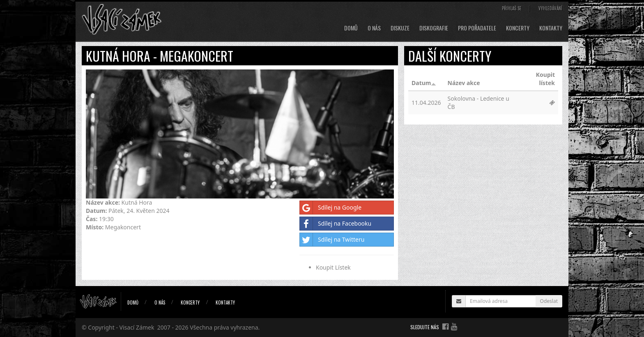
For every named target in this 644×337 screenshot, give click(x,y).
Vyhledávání (550, 8)
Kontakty (551, 28)
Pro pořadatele (477, 28)
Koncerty (518, 28)
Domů (351, 28)
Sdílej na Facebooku (336, 224)
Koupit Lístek (333, 267)
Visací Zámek (137, 327)
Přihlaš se (512, 8)
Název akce (464, 83)
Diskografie (434, 28)
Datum (424, 83)
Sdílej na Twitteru (332, 240)
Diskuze (400, 28)
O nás (374, 28)
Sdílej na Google (331, 208)
